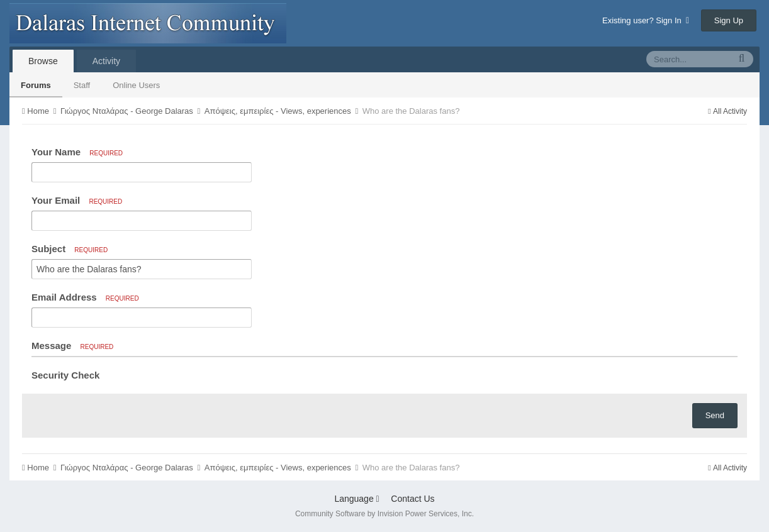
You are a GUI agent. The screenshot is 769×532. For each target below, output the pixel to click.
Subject (70, 249)
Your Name (77, 152)
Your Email (77, 200)
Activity (106, 61)
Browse (43, 61)
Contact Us (413, 499)
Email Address (85, 297)
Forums (36, 85)
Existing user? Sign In (646, 20)
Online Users (136, 85)
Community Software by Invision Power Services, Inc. (384, 514)
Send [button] (715, 415)
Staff (82, 85)
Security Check (65, 375)
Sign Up (729, 20)
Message (72, 346)
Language (356, 499)
